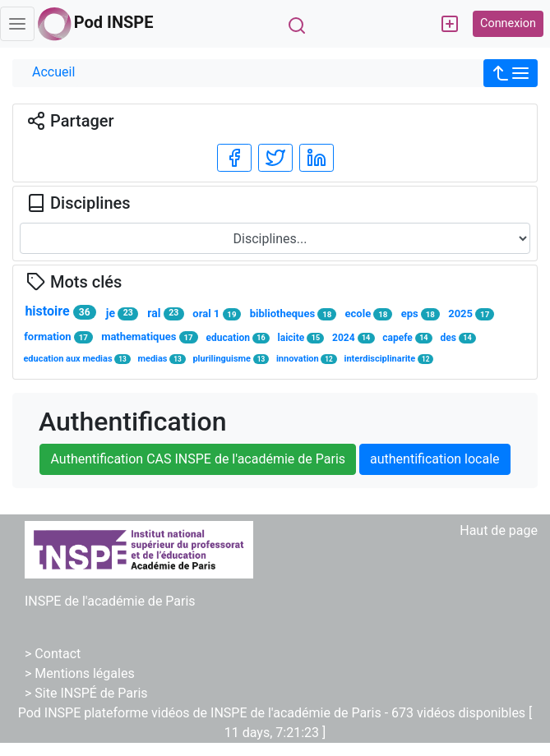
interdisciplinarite (389, 359)
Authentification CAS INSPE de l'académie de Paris (198, 459)
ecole (369, 314)
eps (421, 314)
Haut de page (499, 530)
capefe (407, 338)
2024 (354, 338)
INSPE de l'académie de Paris (110, 601)
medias (161, 359)
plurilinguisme (231, 359)
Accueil (53, 72)
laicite (301, 338)
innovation (307, 359)
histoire (60, 311)
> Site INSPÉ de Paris (86, 693)
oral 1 (217, 314)
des (459, 338)
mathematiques (149, 337)
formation (58, 337)
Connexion (508, 23)
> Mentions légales (80, 673)
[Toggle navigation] (17, 24)
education (238, 338)
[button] (511, 73)
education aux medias (76, 359)
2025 (471, 314)
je (122, 313)
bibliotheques (293, 314)
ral (165, 313)
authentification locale (434, 459)
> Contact (53, 654)
